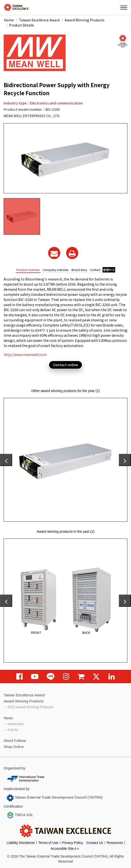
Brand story (79, 270)
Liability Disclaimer (21, 843)
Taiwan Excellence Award (39, 20)
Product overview (28, 270)
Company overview (56, 270)
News (8, 718)
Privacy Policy (73, 843)
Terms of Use (48, 843)
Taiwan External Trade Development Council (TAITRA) (55, 798)
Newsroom (16, 724)
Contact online (65, 365)
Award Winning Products (85, 20)
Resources (115, 843)
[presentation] (6, 460)
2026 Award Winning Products (30, 707)
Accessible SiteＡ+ (65, 849)
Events (13, 730)
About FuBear (15, 741)
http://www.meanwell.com (25, 355)
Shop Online (14, 747)
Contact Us (95, 843)
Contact (95, 270)
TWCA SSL (20, 815)
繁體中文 (109, 270)
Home (9, 20)
